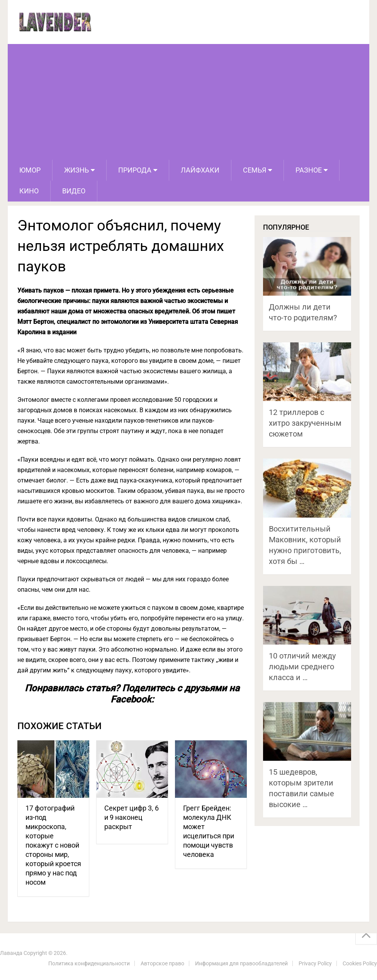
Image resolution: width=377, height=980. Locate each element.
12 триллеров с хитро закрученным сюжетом (305, 423)
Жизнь (76, 170)
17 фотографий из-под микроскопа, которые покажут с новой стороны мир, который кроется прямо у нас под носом (53, 845)
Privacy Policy (315, 963)
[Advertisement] (189, 102)
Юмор (30, 170)
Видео (74, 191)
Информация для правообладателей (241, 963)
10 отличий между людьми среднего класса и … (302, 667)
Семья (255, 170)
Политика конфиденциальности (89, 963)
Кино (29, 191)
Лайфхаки (200, 170)
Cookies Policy (360, 963)
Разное (309, 170)
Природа (135, 170)
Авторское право (162, 963)
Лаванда (11, 953)
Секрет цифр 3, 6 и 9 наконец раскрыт (132, 817)
